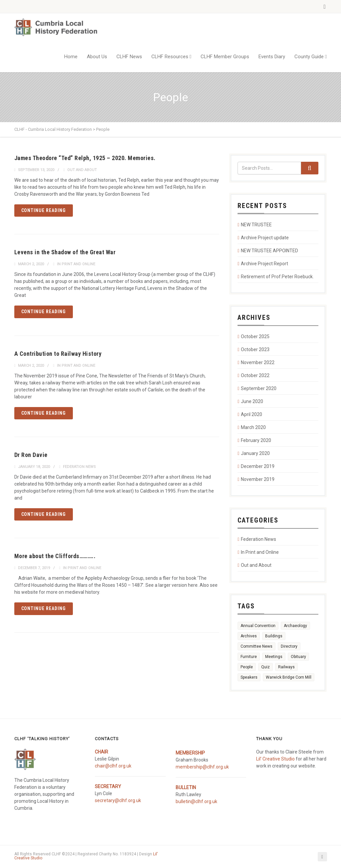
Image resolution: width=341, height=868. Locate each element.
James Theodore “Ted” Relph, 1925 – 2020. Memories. (85, 158)
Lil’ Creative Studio (275, 759)
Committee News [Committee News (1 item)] (256, 646)
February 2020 (256, 440)
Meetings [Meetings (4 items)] (274, 657)
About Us (97, 57)
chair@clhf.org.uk (113, 766)
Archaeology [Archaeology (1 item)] (295, 626)
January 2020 (255, 453)
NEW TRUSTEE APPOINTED (269, 251)
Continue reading (44, 210)
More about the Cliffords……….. (55, 556)
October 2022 (255, 375)
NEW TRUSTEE (256, 225)
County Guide (309, 57)
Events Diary (272, 57)
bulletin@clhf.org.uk (196, 801)
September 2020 (259, 388)
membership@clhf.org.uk (202, 767)
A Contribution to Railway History (58, 354)
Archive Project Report (264, 264)
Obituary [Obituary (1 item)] (298, 657)
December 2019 (258, 466)
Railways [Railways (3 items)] (286, 667)
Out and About (82, 170)
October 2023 (255, 349)
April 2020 (252, 414)
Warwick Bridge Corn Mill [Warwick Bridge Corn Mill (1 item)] (289, 677)
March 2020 (253, 427)
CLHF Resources (170, 57)
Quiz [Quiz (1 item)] (265, 667)
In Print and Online (76, 264)
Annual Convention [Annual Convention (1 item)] (258, 626)
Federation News (79, 467)
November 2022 (258, 362)
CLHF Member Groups (225, 57)
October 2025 (255, 336)
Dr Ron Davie (31, 455)
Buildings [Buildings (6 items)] (274, 636)
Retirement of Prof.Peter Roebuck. (277, 277)
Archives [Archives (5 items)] (249, 636)
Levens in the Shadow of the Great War (65, 252)
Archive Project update (265, 238)
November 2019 (258, 479)
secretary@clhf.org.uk (118, 800)
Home (71, 57)
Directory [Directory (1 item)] (289, 646)
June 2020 (252, 401)
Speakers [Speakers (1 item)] (249, 677)
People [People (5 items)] (247, 667)
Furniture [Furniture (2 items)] (249, 657)
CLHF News (129, 57)
